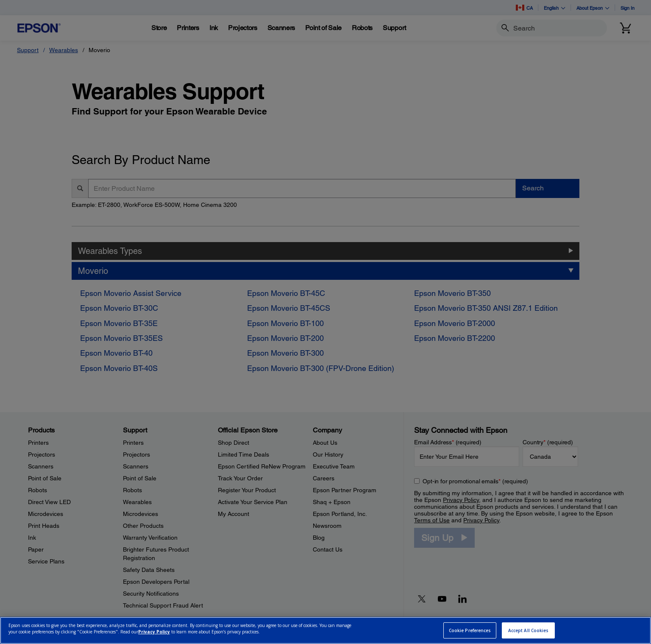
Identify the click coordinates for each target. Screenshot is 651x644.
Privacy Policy (154, 632)
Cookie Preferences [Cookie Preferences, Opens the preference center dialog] (470, 630)
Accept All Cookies (529, 630)
